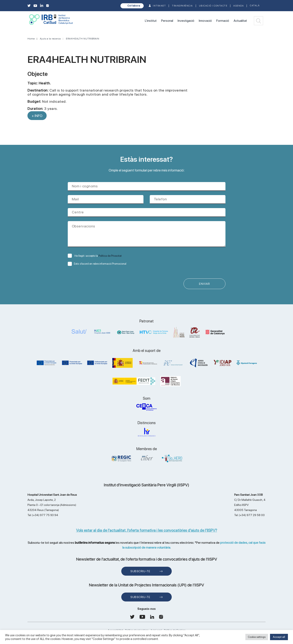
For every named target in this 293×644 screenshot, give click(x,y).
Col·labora (134, 6)
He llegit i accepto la (95, 256)
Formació (223, 21)
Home (31, 39)
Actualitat (240, 21)
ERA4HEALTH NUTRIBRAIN (83, 39)
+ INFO (37, 116)
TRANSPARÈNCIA (182, 6)
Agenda (239, 6)
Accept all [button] (279, 637)
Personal (167, 21)
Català (255, 6)
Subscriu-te (140, 571)
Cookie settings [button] (257, 637)
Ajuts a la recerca (50, 39)
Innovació (205, 21)
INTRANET (159, 6)
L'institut (151, 21)
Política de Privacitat (110, 256)
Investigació (186, 21)
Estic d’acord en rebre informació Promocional (97, 264)
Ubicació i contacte (213, 6)
